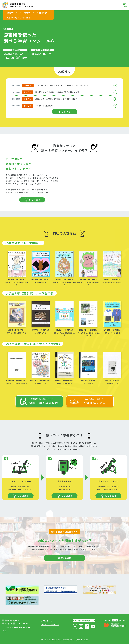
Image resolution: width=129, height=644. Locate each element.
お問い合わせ (47, 621)
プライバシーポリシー (50, 625)
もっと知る (35, 200)
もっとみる (65, 112)
